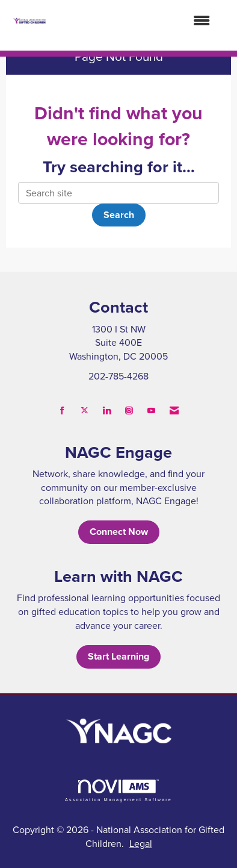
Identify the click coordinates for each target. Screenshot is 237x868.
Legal (141, 843)
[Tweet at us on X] (85, 411)
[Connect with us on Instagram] (129, 411)
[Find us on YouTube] (151, 411)
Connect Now (119, 532)
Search (119, 215)
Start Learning (118, 656)
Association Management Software (118, 791)
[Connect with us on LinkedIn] (107, 411)
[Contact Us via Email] (174, 411)
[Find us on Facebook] (62, 411)
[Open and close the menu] (134, 21)
